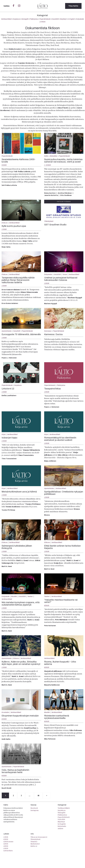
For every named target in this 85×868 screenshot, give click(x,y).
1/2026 (4, 229)
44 (39, 796)
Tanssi (65, 274)
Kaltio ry (34, 846)
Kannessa (48, 331)
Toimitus (34, 842)
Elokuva (5, 223)
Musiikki (14, 596)
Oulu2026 (55, 19)
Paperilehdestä (45, 19)
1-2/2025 (47, 165)
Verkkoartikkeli (6, 19)
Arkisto (43, 22)
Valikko (7, 6)
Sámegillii (25, 19)
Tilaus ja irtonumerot (39, 837)
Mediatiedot (35, 844)
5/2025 (4, 165)
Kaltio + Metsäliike (51, 156)
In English (71, 19)
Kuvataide (5, 712)
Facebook (34, 808)
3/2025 (6, 848)
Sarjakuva (16, 19)
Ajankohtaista (7, 331)
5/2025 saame (8, 842)
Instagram (35, 810)
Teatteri (30, 596)
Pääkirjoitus (34, 19)
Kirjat (4, 434)
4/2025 (6, 846)
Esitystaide (80, 19)
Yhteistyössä (49, 221)
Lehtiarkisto (8, 851)
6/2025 (47, 605)
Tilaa (73, 6)
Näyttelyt (63, 19)
